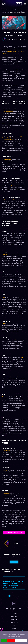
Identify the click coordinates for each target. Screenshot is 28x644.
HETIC (4, 396)
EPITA (3, 297)
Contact (14, 629)
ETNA (12, 420)
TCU (14, 626)
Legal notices (14, 623)
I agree (4, 640)
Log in (19, 4)
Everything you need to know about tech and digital (13, 11)
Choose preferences (21, 640)
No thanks (11, 640)
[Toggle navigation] (25, 4)
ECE (3, 274)
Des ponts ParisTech (11, 186)
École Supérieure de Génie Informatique (15, 377)
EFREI (3, 324)
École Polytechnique (7, 111)
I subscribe (14, 562)
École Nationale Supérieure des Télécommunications (12, 138)
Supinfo (4, 234)
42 (15, 340)
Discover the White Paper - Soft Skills (14, 533)
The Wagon (5, 470)
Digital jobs (14, 620)
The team (14, 613)
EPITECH (4, 255)
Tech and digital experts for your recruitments (11, 10)
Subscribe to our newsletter (12, 555)
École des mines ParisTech (11, 200)
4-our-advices (5, 12)
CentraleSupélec (6, 159)
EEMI (23, 358)
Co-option (14, 616)
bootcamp (7, 451)
